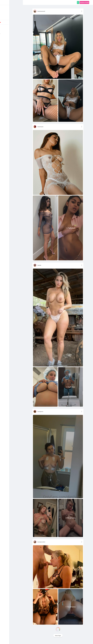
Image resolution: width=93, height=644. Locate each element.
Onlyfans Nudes (84, 2)
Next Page (58, 636)
